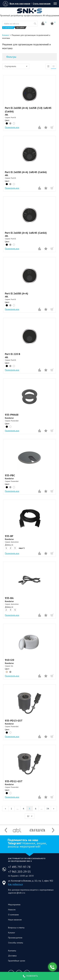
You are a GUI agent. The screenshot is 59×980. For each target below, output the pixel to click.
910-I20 (9, 660)
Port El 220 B (13, 354)
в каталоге (8, 28)
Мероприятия (14, 905)
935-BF (9, 536)
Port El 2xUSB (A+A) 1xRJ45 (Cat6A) (26, 233)
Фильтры (11, 57)
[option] (17, 830)
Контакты (12, 951)
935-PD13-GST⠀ (15, 721)
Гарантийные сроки (17, 961)
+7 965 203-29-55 (19, 872)
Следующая (54, 809)
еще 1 (22, 548)
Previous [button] (6, 830)
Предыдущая (5, 809)
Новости (12, 910)
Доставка (12, 956)
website (35, 24)
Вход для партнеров (20, 4)
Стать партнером (42, 4)
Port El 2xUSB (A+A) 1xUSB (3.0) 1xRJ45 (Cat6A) (28, 110)
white (14, 123)
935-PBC (10, 475)
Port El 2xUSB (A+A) (17, 293)
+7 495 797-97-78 (19, 867)
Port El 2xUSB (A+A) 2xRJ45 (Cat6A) (26, 172)
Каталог (12, 933)
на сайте (20, 28)
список (48, 66)
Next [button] (53, 830)
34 (48, 809)
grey (10, 123)
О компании (13, 915)
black (7, 123)
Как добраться (15, 884)
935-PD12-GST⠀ (15, 781)
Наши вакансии (15, 920)
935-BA (9, 598)
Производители (15, 938)
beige (7, 672)
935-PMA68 (12, 415)
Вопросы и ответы (16, 928)
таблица (54, 66)
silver (10, 487)
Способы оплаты (16, 943)
